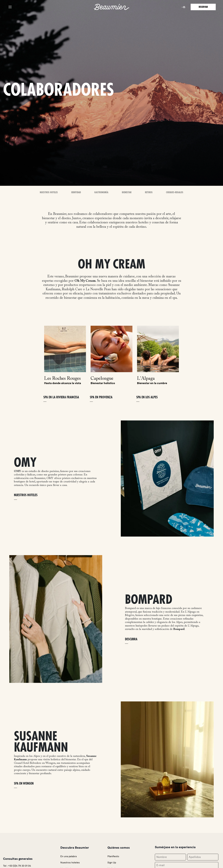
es (184, 7)
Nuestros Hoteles (49, 192)
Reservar (203, 7)
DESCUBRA (131, 639)
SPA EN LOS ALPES (147, 397)
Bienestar (127, 192)
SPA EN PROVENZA (101, 397)
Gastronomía (101, 192)
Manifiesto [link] (113, 856)
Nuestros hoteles (70, 863)
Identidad (76, 192)
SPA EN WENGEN (24, 784)
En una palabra (69, 856)
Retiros (149, 192)
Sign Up (112, 863)
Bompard (179, 629)
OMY (17, 471)
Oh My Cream (85, 281)
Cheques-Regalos (175, 192)
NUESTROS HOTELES (26, 495)
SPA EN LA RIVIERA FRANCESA (61, 397)
